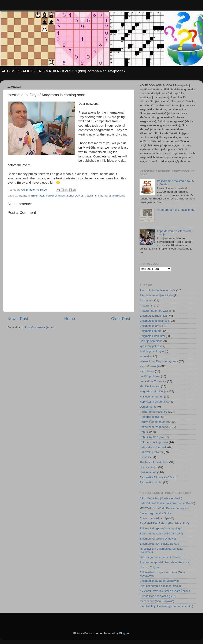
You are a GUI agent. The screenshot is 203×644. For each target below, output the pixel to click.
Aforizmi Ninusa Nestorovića (158, 290)
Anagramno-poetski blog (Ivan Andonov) (165, 562)
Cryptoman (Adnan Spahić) (157, 518)
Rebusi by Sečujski (152, 437)
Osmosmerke (148, 407)
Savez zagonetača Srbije (155, 513)
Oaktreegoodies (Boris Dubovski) (160, 557)
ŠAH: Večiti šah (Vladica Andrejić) (161, 498)
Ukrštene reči (148, 472)
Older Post (121, 319)
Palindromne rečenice (153, 412)
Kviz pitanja (147, 371)
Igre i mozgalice (150, 346)
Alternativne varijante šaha (156, 295)
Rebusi (144, 432)
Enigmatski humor (151, 331)
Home (70, 319)
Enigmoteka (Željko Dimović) (158, 539)
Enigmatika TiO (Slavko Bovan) (159, 544)
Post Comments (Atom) (40, 327)
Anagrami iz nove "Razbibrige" (176, 210)
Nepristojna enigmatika (154, 402)
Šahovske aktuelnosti (153, 447)
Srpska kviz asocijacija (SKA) (158, 596)
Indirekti (145, 356)
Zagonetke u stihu (151, 482)
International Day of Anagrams (77, 196)
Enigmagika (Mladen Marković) (159, 581)
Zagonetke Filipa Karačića (156, 477)
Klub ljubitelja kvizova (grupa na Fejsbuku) (166, 606)
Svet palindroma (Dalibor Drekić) (160, 586)
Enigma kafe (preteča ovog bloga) (161, 528)
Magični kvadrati (150, 386)
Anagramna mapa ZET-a (155, 311)
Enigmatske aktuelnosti (154, 321)
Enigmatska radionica (153, 316)
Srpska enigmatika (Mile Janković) (161, 534)
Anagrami (24, 196)
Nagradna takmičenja (112, 196)
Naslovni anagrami (151, 397)
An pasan (146, 300)
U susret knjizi (148, 467)
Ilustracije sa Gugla (152, 351)
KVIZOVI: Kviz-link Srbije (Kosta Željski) (165, 591)
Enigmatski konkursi (44, 196)
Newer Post (18, 319)
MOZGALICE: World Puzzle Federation (164, 508)
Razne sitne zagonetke (154, 427)
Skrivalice (146, 457)
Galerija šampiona (151, 341)
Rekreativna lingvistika (154, 442)
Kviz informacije (150, 366)
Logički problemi (150, 376)
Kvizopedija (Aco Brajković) (157, 601)
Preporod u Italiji (150, 417)
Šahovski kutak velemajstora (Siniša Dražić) (167, 503)
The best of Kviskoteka (154, 462)
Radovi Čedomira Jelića (155, 422)
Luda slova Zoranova (153, 381)
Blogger (124, 633)
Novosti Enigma (150, 567)
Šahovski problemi (151, 452)
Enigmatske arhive (151, 326)
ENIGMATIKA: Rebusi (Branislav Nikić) (164, 523)
